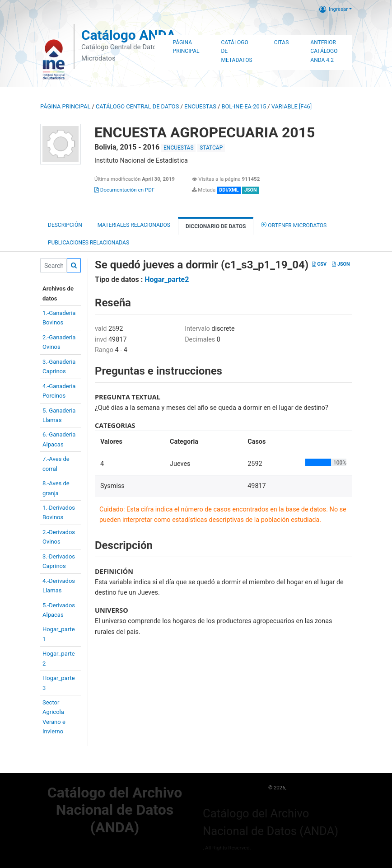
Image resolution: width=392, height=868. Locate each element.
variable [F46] (292, 106)
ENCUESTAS (200, 106)
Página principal (65, 106)
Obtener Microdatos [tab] (294, 225)
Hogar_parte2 (167, 279)
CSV (319, 264)
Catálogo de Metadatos (236, 52)
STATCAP (211, 148)
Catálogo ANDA (128, 35)
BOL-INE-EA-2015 (244, 106)
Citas (282, 42)
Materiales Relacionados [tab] (134, 225)
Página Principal (186, 47)
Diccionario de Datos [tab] (216, 226)
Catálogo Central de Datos (137, 106)
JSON (341, 264)
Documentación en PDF (124, 190)
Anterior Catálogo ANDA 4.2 (324, 52)
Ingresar (334, 9)
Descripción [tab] (65, 225)
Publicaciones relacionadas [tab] (89, 243)
